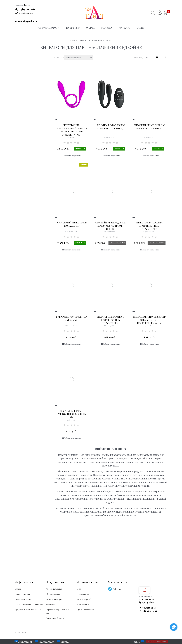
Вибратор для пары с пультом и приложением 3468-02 (72, 414)
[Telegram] (110, 589)
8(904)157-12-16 (25, 9)
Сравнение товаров (46, 641)
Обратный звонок (24, 13)
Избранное (65, 641)
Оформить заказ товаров (157, 641)
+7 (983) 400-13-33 (148, 611)
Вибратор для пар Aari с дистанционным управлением (149, 226)
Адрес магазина (147, 599)
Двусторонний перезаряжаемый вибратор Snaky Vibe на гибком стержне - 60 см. (71, 130)
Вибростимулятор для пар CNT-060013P (71, 318)
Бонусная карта (145, 596)
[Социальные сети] (174, 627)
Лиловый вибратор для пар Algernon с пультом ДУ (149, 127)
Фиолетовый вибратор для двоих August (72, 224)
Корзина (137, 641)
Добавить (80, 148)
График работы (147, 602)
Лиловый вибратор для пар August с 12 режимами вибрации (110, 226)
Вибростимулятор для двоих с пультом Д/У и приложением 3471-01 (149, 320)
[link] (157, 57)
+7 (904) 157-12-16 (147, 608)
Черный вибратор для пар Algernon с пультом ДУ (110, 127)
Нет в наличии (117, 243)
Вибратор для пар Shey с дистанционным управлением (110, 320)
